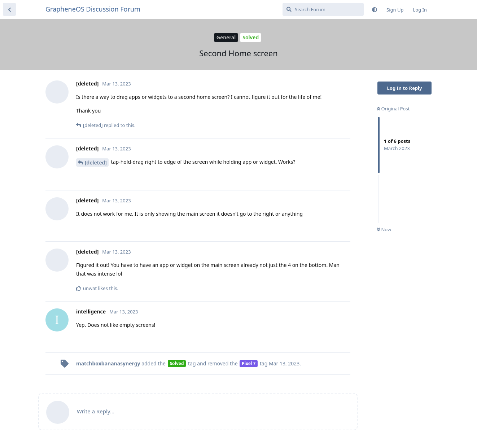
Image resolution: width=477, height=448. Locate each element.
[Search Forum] (323, 9)
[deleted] (96, 162)
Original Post (393, 109)
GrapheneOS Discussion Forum (93, 9)
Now (384, 229)
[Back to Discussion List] (9, 9)
